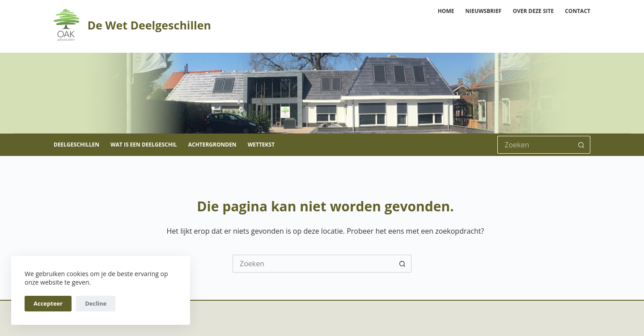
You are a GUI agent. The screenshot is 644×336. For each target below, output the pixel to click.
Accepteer (48, 303)
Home (446, 11)
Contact (578, 11)
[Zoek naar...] (535, 145)
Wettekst (261, 145)
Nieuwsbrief (483, 11)
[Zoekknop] (581, 145)
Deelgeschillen (76, 145)
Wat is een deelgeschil (144, 145)
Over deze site (533, 11)
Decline (96, 303)
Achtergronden (212, 145)
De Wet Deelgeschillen (149, 25)
